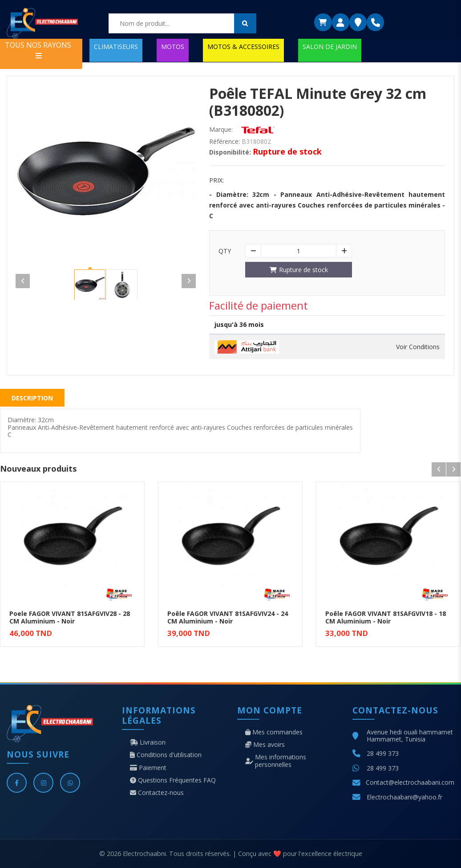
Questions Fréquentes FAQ (173, 780)
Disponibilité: (230, 152)
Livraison (148, 742)
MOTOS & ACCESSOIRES (243, 47)
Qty (225, 251)
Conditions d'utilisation (166, 755)
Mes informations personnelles (276, 761)
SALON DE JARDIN (330, 47)
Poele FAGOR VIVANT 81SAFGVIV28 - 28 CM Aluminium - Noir (70, 617)
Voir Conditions (418, 347)
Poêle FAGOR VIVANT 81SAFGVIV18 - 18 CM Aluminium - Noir (386, 617)
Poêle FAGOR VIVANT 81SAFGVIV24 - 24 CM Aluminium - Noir (228, 617)
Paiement (148, 768)
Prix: (216, 180)
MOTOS (173, 47)
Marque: (221, 130)
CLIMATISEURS (116, 47)
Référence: (224, 142)
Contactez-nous (157, 793)
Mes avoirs (265, 745)
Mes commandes (274, 732)
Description (32, 398)
